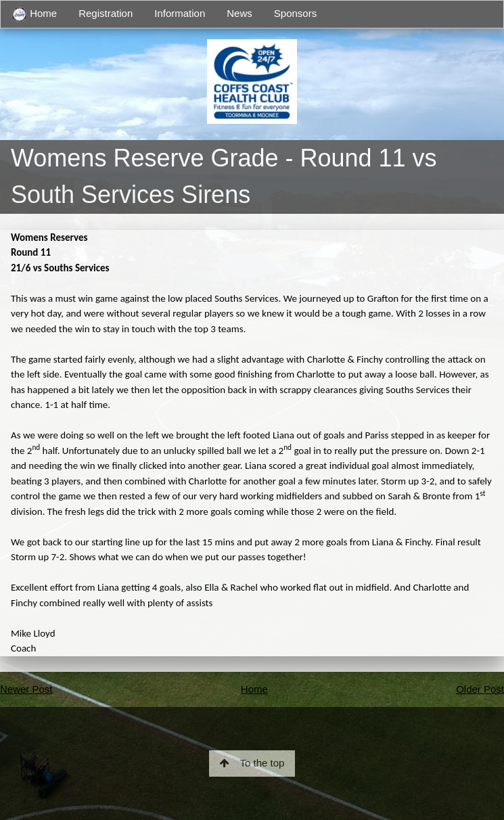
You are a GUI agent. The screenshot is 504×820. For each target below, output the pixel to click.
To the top (252, 763)
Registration (106, 13)
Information (180, 13)
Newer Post (26, 689)
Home (34, 15)
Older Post (480, 689)
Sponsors (295, 13)
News (239, 13)
